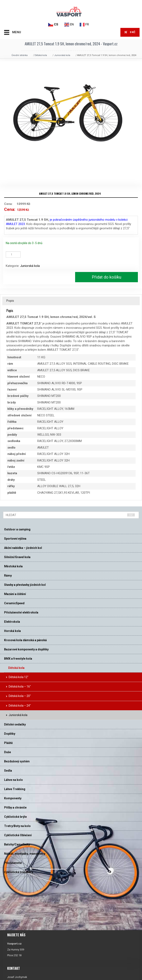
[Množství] (13, 255)
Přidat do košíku (106, 277)
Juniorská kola (62, 55)
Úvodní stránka (20, 55)
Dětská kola (41, 55)
